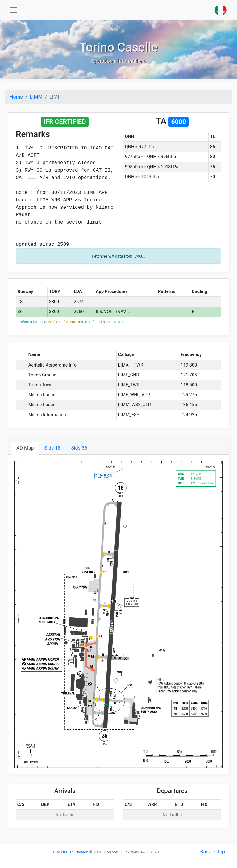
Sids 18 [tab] (53, 448)
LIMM (36, 97)
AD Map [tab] (25, 448)
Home (16, 97)
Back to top (213, 852)
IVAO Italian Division (71, 852)
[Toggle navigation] (14, 10)
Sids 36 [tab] (79, 448)
